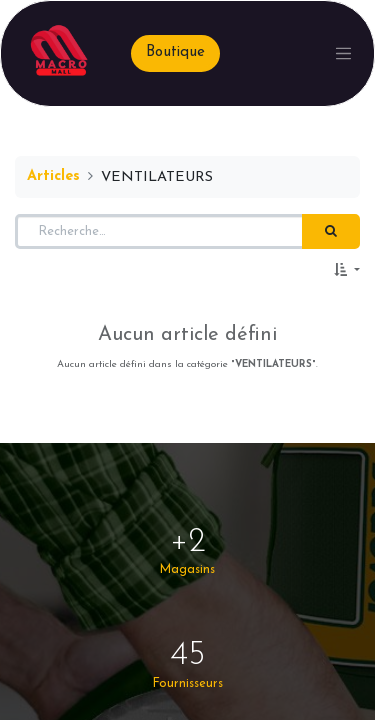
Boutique (175, 52)
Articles (53, 176)
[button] (347, 271)
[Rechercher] (331, 232)
